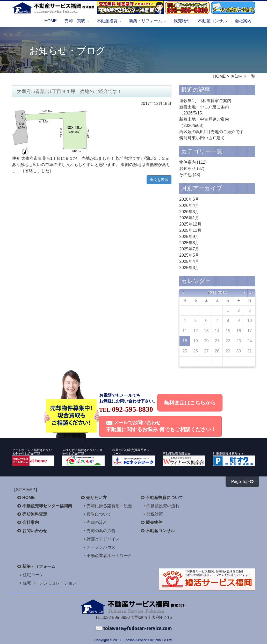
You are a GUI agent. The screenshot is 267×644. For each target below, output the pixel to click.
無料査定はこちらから (190, 403)
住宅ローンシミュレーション (50, 583)
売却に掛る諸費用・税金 (109, 506)
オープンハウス (101, 547)
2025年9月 (189, 237)
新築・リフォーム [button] (147, 21)
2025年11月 (190, 230)
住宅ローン (33, 575)
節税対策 (155, 514)
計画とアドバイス (103, 539)
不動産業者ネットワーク (109, 556)
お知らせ (187, 168)
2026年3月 (189, 212)
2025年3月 (189, 268)
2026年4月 (189, 205)
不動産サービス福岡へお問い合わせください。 (134, 628)
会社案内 (243, 21)
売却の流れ (97, 522)
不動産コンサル (213, 21)
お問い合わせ (35, 531)
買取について (99, 514)
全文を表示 (159, 180)
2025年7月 (189, 249)
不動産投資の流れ (163, 506)
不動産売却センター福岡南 (47, 506)
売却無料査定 (35, 514)
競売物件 (182, 21)
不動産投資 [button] (109, 21)
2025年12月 (190, 224)
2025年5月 (189, 255)
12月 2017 (217, 293)
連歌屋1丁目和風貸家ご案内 (205, 101)
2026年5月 (189, 199)
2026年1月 (189, 218)
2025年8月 (189, 243)
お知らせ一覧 (243, 76)
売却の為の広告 (101, 531)
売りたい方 (96, 498)
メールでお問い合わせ (161, 426)
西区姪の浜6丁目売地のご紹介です (211, 132)
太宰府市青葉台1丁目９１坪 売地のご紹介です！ (69, 91)
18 (185, 341)
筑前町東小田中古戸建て (202, 138)
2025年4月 (189, 261)
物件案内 (187, 162)
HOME (50, 21)
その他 (185, 175)
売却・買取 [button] (77, 21)
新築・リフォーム (39, 566)
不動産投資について (164, 498)
